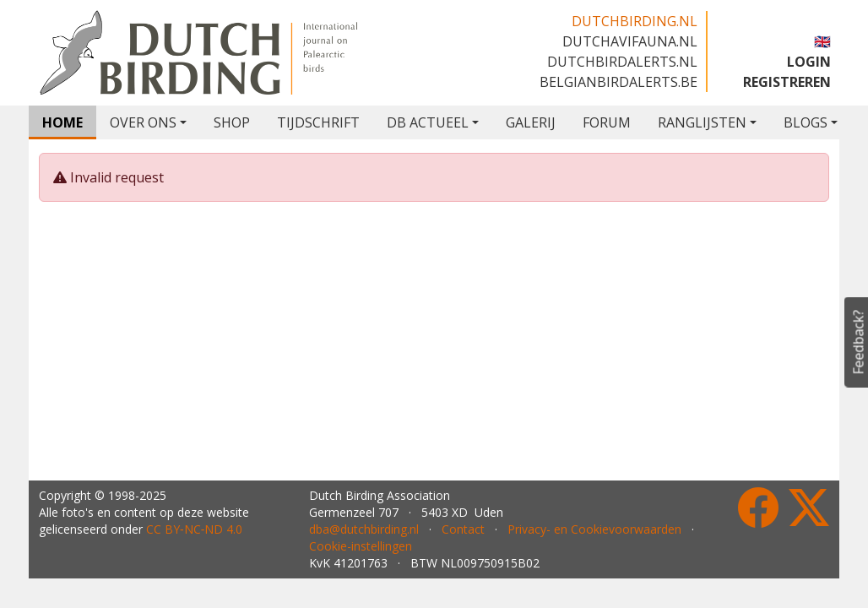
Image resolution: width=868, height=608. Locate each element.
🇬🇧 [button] (822, 41)
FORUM (607, 122)
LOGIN (809, 62)
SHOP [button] (232, 122)
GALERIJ (531, 122)
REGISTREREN (787, 82)
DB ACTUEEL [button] (428, 122)
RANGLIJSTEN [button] (702, 122)
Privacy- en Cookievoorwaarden (594, 529)
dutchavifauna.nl (630, 41)
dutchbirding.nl (635, 21)
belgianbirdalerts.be (618, 82)
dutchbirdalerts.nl (622, 62)
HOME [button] (62, 122)
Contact (463, 529)
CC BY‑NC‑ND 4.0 (194, 529)
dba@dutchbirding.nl (364, 529)
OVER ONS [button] (143, 122)
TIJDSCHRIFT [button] (318, 122)
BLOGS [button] (806, 122)
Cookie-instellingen (361, 546)
